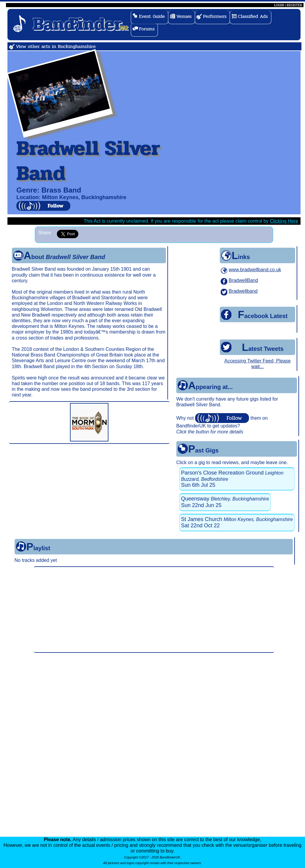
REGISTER (294, 5)
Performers (215, 16)
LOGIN (279, 5)
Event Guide (152, 16)
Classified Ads (253, 16)
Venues (184, 16)
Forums (147, 29)
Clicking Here (284, 221)
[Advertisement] (154, 610)
